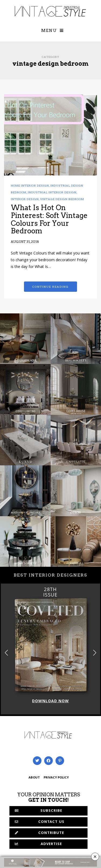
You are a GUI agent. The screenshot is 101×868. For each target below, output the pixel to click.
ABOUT (34, 778)
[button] (95, 653)
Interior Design (25, 199)
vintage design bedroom (62, 199)
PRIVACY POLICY (56, 778)
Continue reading (50, 287)
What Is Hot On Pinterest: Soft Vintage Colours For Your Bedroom (49, 219)
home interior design (30, 185)
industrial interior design (52, 192)
